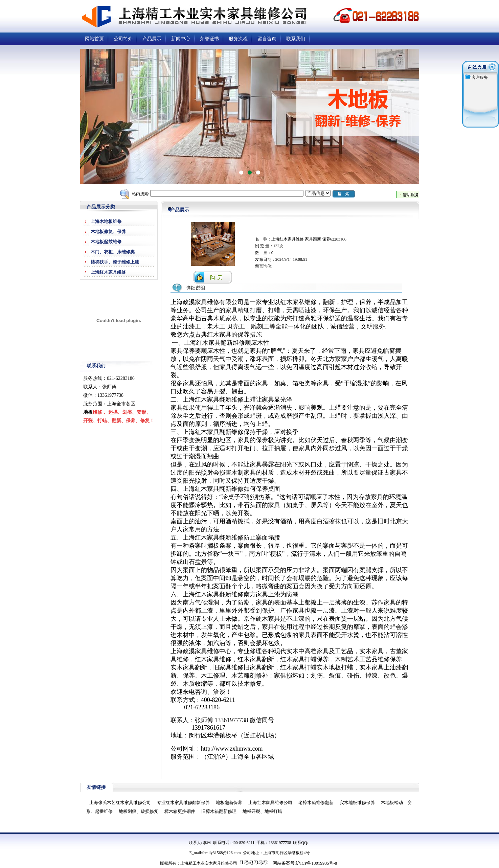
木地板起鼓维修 (106, 242)
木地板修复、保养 (108, 232)
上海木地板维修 (106, 221)
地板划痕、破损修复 (139, 811)
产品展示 (152, 39)
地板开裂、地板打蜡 (262, 811)
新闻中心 (181, 39)
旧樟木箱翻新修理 (219, 811)
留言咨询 (267, 39)
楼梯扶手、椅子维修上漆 (115, 262)
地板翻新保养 (229, 803)
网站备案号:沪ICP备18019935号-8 (305, 863)
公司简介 (123, 39)
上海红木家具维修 (108, 272)
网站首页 (94, 39)
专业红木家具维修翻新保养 (183, 803)
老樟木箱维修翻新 (316, 803)
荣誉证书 (209, 39)
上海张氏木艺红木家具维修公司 (120, 803)
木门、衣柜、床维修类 (113, 252)
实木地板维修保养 (357, 803)
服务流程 (238, 39)
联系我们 (296, 39)
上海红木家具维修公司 (270, 803)
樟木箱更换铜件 (180, 811)
